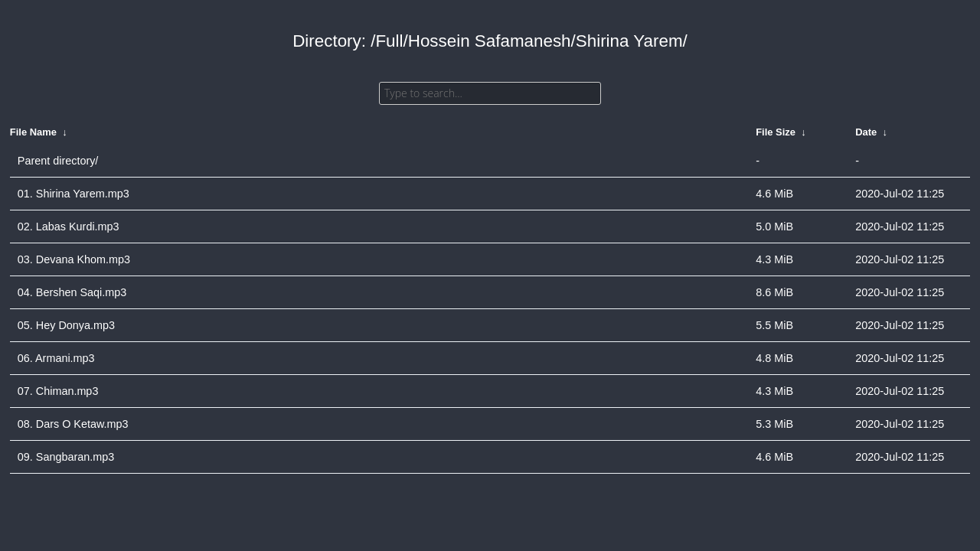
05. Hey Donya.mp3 (66, 325)
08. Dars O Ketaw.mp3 (73, 424)
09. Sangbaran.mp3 (66, 457)
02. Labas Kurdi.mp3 (69, 227)
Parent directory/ (58, 161)
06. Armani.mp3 (56, 358)
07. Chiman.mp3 (58, 391)
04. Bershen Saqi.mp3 (72, 292)
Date (866, 132)
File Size (776, 132)
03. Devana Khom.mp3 (74, 259)
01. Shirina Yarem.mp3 (73, 194)
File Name (33, 132)
